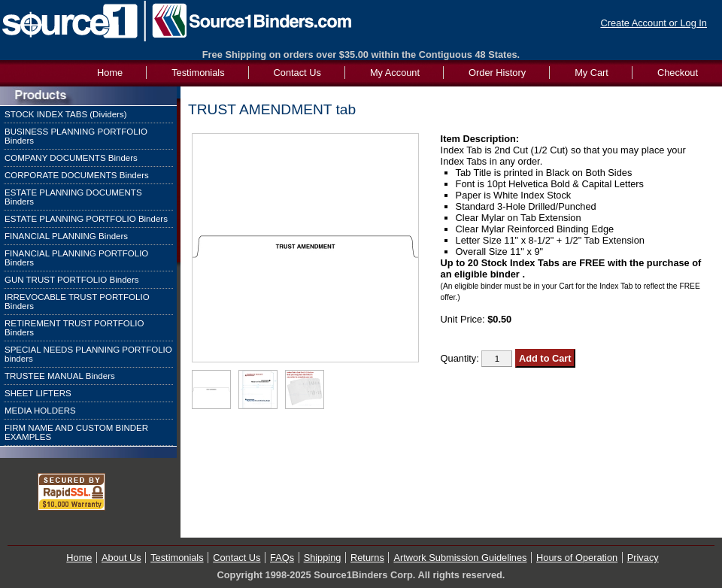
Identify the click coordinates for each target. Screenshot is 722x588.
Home (79, 558)
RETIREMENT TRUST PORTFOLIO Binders (74, 328)
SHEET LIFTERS (38, 393)
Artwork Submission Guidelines (460, 558)
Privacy (643, 558)
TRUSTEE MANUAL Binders (60, 376)
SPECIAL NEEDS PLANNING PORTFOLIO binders (88, 354)
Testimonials (198, 73)
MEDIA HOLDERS (40, 411)
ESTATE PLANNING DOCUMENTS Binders (73, 197)
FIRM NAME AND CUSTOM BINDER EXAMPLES (76, 432)
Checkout (678, 73)
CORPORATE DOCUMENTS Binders (77, 175)
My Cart (592, 73)
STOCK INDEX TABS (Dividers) (66, 114)
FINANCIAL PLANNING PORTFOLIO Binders (76, 258)
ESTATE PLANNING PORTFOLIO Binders (86, 219)
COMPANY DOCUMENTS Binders (71, 158)
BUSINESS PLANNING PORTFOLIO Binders (76, 136)
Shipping (323, 558)
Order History (497, 73)
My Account (395, 73)
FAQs (282, 558)
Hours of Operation (577, 558)
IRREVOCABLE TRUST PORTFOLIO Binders (77, 302)
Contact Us (297, 73)
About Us (121, 558)
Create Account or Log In (654, 23)
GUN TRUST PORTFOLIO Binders (72, 280)
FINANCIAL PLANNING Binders (66, 236)
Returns (367, 558)
